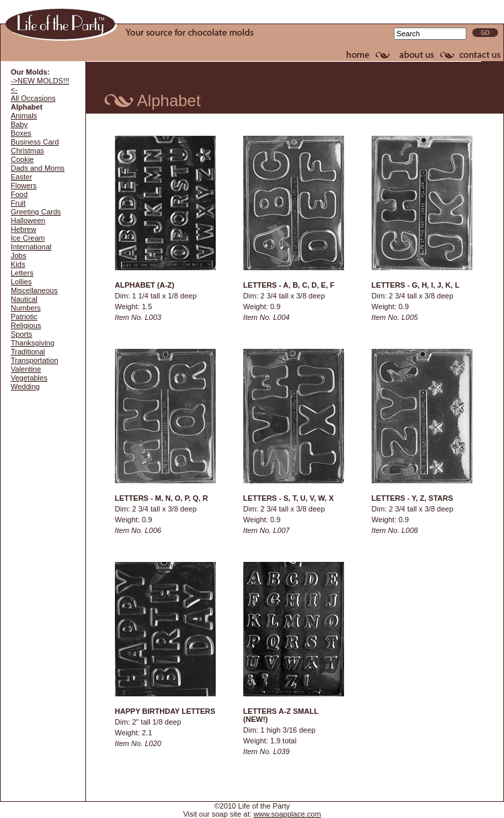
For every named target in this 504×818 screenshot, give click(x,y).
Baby (19, 124)
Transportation (35, 360)
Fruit (18, 203)
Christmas (28, 151)
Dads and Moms (38, 168)
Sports (22, 334)
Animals (24, 116)
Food (19, 194)
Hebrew (24, 229)
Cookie (22, 159)
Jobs (18, 255)
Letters (22, 273)
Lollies (21, 282)
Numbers (26, 308)
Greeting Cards (36, 212)
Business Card (35, 142)
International (31, 247)
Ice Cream (28, 238)
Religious (26, 325)
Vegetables (29, 378)
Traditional (28, 352)
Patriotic (24, 317)
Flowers (24, 186)
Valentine (26, 369)
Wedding (25, 386)
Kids (18, 264)
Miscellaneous (34, 290)
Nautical (24, 299)
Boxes (21, 133)
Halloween (28, 220)
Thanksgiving (33, 343)
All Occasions (33, 98)
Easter (22, 177)
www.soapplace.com (287, 814)
